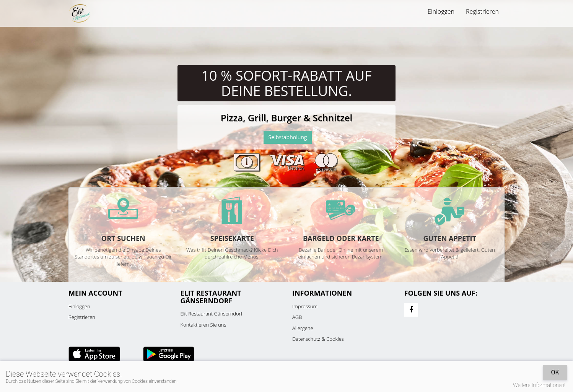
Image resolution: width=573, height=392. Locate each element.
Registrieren (482, 11)
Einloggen (441, 11)
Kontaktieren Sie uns (203, 325)
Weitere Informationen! (539, 385)
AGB (297, 317)
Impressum (305, 306)
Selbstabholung (288, 137)
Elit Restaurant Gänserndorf (212, 314)
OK (555, 372)
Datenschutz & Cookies (318, 339)
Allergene (303, 328)
